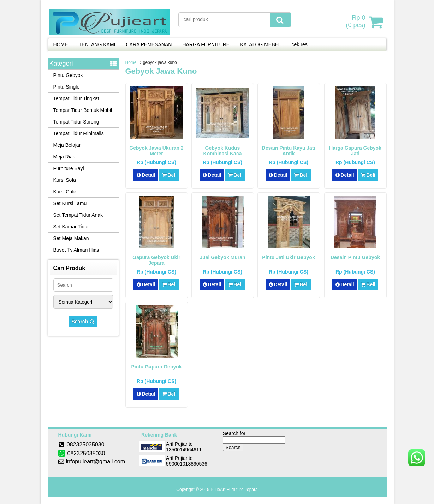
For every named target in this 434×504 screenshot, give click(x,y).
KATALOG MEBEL (260, 44)
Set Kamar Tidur (71, 227)
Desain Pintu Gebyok (355, 257)
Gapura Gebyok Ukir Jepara (156, 260)
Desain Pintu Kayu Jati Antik (289, 151)
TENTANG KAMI (97, 44)
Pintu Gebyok (68, 75)
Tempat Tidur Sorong (76, 122)
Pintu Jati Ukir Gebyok (288, 257)
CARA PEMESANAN (149, 44)
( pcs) (356, 22)
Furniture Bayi (69, 168)
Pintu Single (67, 87)
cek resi (300, 44)
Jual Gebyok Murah (222, 257)
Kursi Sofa (65, 180)
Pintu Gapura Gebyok (156, 367)
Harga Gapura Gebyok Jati (355, 151)
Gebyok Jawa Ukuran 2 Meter (156, 151)
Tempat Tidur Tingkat (76, 98)
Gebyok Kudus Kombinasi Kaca (223, 151)
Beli (169, 175)
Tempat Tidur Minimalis (79, 133)
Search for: (235, 433)
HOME (61, 44)
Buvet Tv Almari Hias (76, 250)
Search (83, 322)
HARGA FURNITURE (206, 44)
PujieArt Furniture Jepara (234, 490)
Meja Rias (64, 157)
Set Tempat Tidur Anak (78, 215)
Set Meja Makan (71, 238)
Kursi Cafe (65, 192)
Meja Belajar (67, 145)
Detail (146, 175)
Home (131, 62)
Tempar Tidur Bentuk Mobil (83, 110)
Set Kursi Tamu (70, 203)
